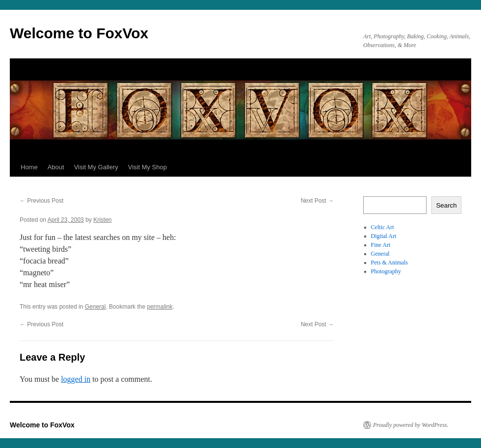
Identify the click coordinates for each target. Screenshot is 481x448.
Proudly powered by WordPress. (411, 425)
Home (29, 167)
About (56, 167)
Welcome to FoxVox (79, 33)
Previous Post (41, 201)
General (95, 307)
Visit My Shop (147, 167)
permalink (160, 307)
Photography (386, 271)
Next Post (317, 201)
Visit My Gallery (96, 167)
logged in (76, 379)
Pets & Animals (389, 263)
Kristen (102, 220)
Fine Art (381, 245)
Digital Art (384, 236)
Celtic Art (383, 227)
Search (446, 205)
